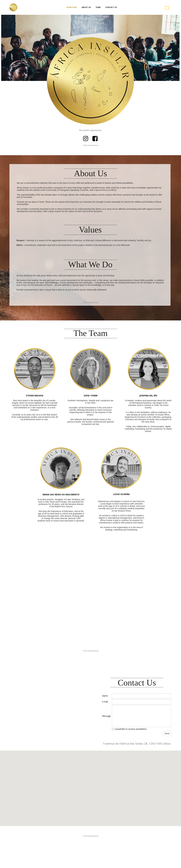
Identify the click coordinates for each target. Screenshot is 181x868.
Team (98, 7)
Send (167, 733)
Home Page (72, 7)
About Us (86, 7)
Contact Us (111, 7)
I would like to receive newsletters (129, 729)
